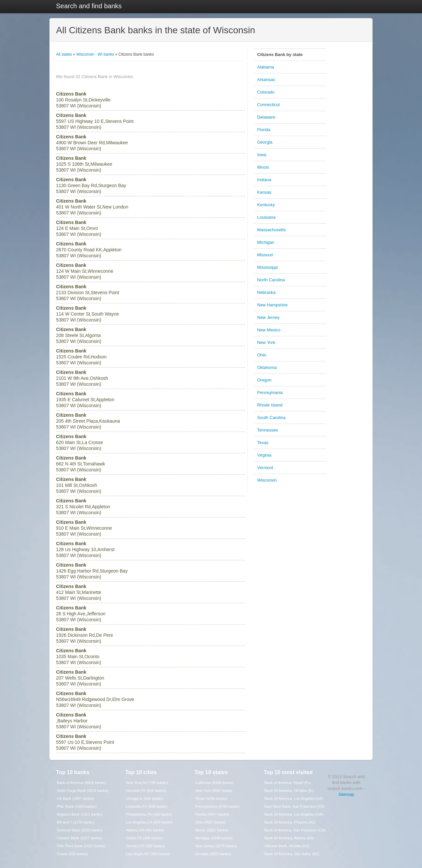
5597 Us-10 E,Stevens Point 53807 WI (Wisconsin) (85, 742)
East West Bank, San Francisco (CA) (295, 806)
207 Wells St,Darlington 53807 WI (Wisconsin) (80, 678)
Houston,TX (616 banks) (146, 791)
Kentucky (266, 205)
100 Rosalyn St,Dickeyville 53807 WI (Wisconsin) (83, 100)
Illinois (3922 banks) (212, 830)
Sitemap (346, 794)
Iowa (262, 155)
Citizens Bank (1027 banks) (79, 838)
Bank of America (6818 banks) (81, 783)
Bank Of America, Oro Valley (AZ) (292, 854)
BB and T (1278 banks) (76, 822)
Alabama (266, 67)
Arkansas (266, 80)
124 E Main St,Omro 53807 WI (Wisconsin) (79, 228)
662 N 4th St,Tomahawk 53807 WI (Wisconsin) (81, 464)
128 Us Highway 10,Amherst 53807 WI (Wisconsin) (85, 549)
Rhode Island (270, 405)
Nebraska (266, 292)
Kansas (264, 192)
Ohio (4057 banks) (210, 822)
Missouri (265, 255)
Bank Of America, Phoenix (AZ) (290, 822)
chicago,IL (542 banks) (145, 798)
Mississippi (268, 267)
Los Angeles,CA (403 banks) (149, 822)
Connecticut (269, 105)
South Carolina (271, 418)
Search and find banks (89, 6)
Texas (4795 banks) (211, 798)
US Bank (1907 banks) (75, 798)
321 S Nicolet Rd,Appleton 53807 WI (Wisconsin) (83, 507)
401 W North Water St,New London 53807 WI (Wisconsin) (92, 207)
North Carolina (271, 280)
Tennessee (268, 430)
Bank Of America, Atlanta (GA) (289, 838)
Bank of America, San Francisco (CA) (295, 830)
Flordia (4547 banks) (212, 814)
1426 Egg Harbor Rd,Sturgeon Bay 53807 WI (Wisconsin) (92, 571)
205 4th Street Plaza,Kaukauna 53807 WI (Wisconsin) (88, 421)
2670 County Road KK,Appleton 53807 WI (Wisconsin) (89, 250)
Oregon (264, 380)
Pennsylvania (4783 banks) (217, 806)
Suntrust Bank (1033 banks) (80, 830)
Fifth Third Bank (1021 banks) (81, 846)
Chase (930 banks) (72, 854)
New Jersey (268, 317)
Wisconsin (267, 480)
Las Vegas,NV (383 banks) (148, 854)
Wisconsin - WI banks (95, 54)
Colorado (266, 92)
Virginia (264, 455)
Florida (264, 130)
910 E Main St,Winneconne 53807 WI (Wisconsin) (84, 528)
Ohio (262, 355)
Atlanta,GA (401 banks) (145, 830)
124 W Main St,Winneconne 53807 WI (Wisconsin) (85, 271)
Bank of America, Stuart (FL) (288, 783)
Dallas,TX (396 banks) (144, 838)
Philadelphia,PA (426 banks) (149, 814)
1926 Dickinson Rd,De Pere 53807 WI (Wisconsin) (85, 635)
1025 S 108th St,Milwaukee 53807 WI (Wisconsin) (84, 164)
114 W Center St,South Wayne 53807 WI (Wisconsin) (88, 314)
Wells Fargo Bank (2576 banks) (83, 791)
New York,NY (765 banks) (147, 783)
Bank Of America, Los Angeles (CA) (294, 798)
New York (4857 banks (214, 791)
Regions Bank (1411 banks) (79, 814)
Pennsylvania (270, 392)
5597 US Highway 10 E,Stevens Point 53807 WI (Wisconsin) (95, 121)
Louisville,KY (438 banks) (147, 806)
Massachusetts (271, 230)
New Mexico (269, 330)
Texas (263, 443)
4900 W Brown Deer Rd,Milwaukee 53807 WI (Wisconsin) (92, 143)
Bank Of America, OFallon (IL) (289, 791)
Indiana (264, 180)
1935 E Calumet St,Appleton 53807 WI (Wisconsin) (85, 400)
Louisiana (266, 217)
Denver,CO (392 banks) (145, 846)
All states (64, 54)
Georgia (265, 142)
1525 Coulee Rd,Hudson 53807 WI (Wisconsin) (81, 357)
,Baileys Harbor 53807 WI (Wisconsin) (79, 721)
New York (266, 342)
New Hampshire (272, 305)
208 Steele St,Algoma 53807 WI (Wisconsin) (79, 335)
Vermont (265, 468)
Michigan (266, 242)
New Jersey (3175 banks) (216, 846)
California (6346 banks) (214, 783)
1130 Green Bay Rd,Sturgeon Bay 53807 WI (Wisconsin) (91, 185)
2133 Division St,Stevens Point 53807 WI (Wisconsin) (88, 293)
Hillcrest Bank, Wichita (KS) (287, 846)
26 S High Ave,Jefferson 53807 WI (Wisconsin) (81, 614)
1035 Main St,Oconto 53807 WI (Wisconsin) (79, 657)
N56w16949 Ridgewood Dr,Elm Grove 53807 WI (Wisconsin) (95, 699)
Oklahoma (267, 367)
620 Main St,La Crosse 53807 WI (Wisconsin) (79, 442)
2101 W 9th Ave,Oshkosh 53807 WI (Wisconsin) (82, 378)
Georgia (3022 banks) (213, 854)
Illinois (263, 167)
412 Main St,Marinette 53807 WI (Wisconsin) (79, 592)
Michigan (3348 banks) (214, 838)
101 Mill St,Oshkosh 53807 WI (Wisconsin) (79, 485)
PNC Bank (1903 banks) (77, 806)
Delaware (266, 117)
